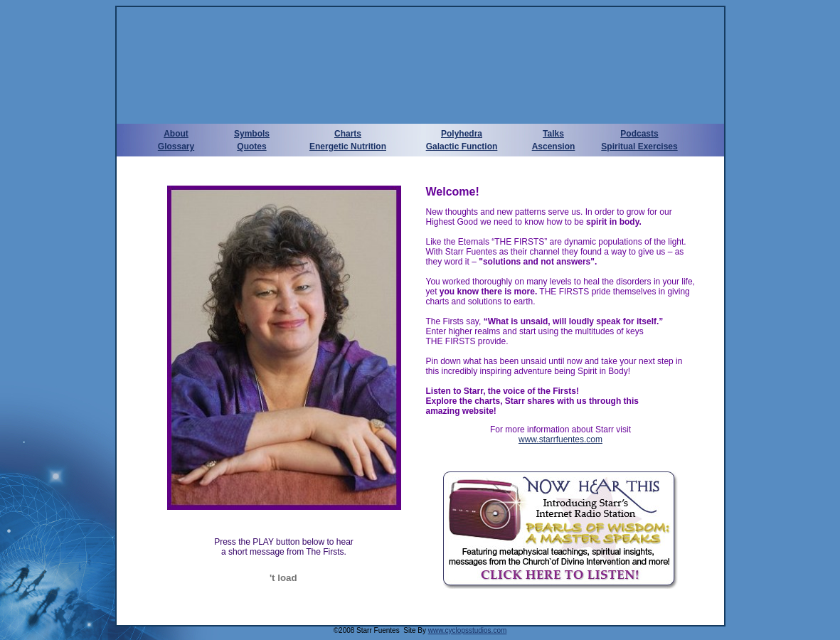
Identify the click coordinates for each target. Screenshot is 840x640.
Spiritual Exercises (639, 146)
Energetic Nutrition (348, 146)
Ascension (554, 146)
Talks (553, 134)
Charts (348, 134)
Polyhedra (462, 134)
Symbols (252, 134)
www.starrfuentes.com (560, 439)
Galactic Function (462, 146)
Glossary (176, 146)
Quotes (251, 146)
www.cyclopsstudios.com (468, 630)
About (176, 134)
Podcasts (639, 134)
